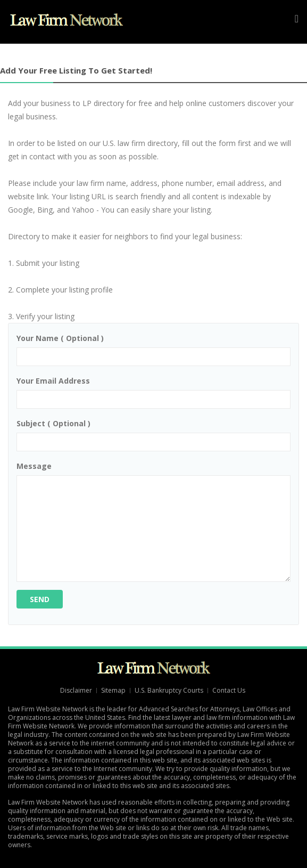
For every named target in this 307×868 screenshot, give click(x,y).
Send (40, 599)
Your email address (53, 381)
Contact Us (230, 690)
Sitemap (113, 690)
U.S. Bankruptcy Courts (169, 690)
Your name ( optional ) (60, 338)
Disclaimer (76, 690)
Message (34, 466)
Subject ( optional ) (53, 423)
